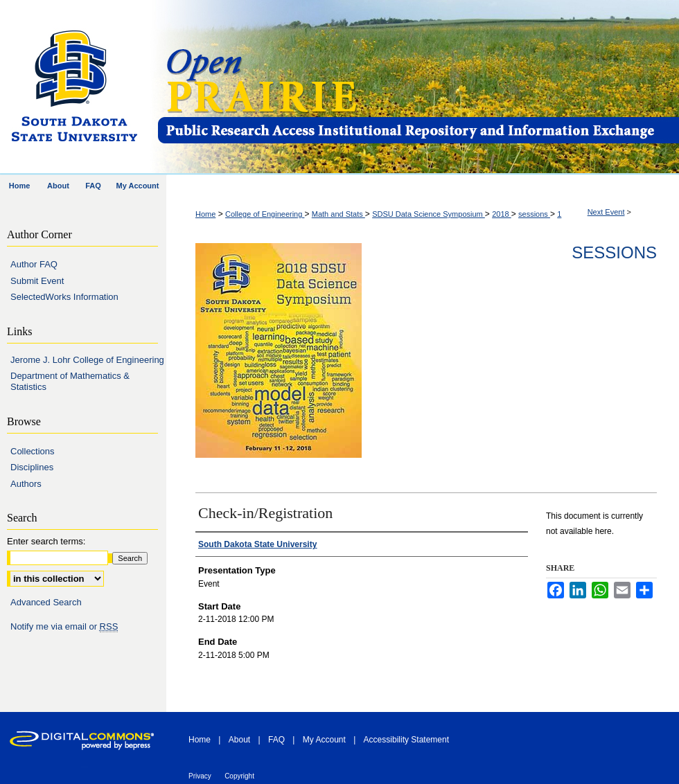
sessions (534, 214)
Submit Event (37, 281)
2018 (502, 214)
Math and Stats (338, 214)
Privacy (200, 776)
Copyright (239, 776)
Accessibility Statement (406, 740)
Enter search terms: (46, 541)
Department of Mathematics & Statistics (70, 381)
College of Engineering (265, 214)
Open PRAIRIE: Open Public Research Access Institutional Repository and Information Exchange (417, 88)
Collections (33, 451)
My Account (324, 740)
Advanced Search (46, 602)
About (239, 740)
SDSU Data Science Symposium (429, 214)
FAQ (276, 740)
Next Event (606, 212)
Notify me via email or (64, 627)
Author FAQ (34, 264)
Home (205, 214)
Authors (26, 484)
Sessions (614, 252)
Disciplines (32, 467)
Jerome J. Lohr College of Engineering (87, 360)
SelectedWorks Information (64, 297)
